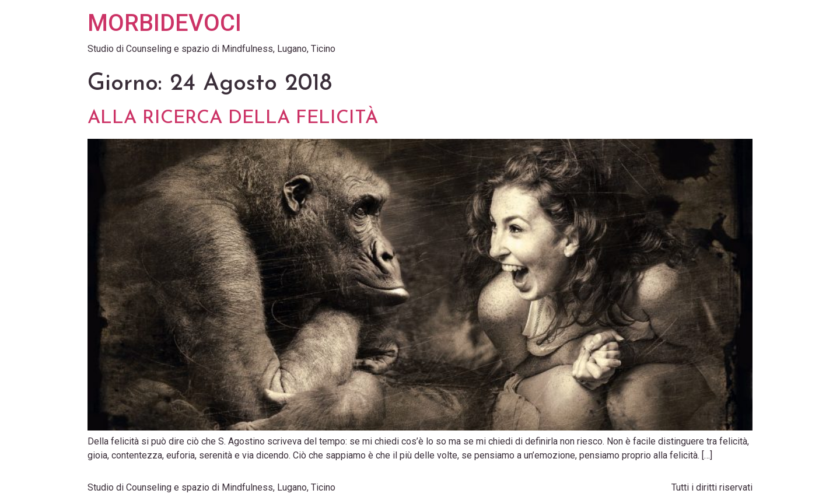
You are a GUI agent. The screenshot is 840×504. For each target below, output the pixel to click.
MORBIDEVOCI (164, 23)
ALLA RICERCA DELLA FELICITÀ (233, 118)
